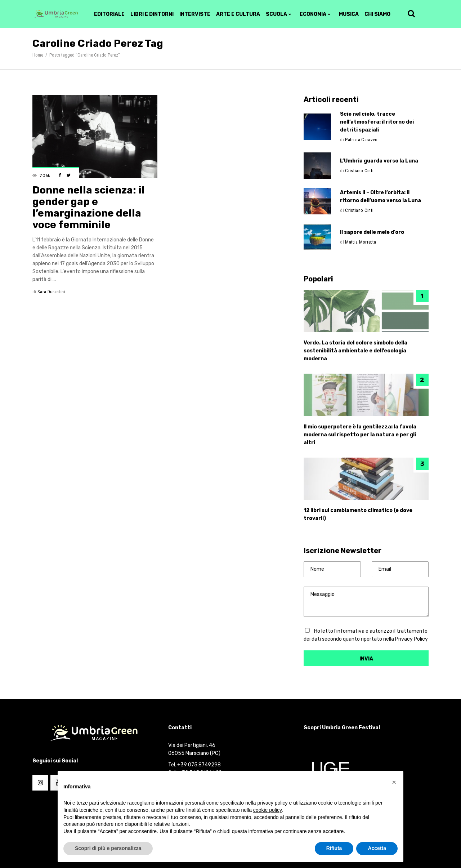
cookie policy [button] (267, 810)
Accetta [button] (377, 848)
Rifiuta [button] (334, 848)
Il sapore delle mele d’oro (372, 232)
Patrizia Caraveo (361, 140)
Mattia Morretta (361, 242)
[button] (394, 782)
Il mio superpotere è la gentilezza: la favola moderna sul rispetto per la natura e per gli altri (360, 435)
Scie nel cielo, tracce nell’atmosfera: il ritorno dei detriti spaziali (377, 122)
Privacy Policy (411, 639)
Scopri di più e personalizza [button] (108, 848)
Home (38, 55)
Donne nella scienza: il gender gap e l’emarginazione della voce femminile (89, 207)
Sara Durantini (51, 292)
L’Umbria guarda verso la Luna (379, 161)
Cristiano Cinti (359, 171)
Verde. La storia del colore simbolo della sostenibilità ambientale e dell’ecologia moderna (355, 351)
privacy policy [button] (273, 803)
